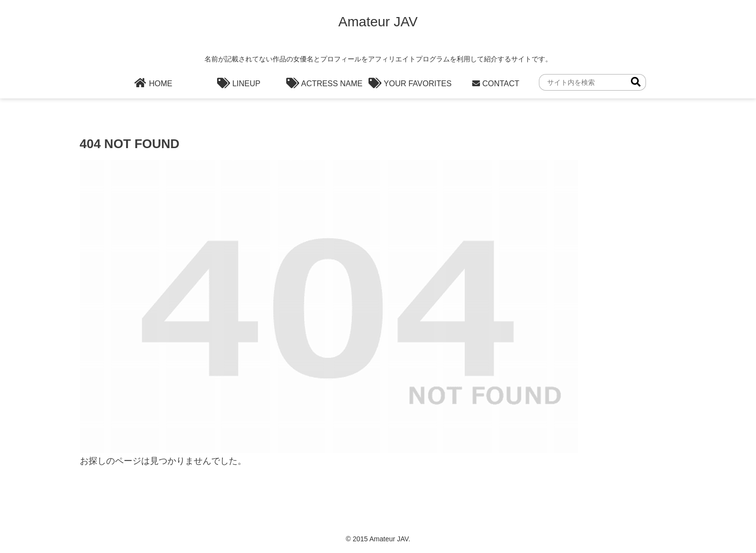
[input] (592, 82)
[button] (636, 82)
